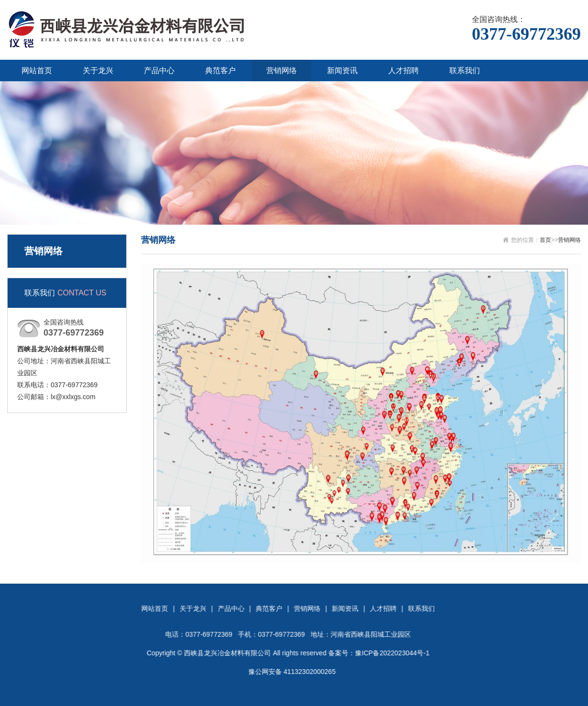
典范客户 (220, 71)
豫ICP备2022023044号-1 (100, 653)
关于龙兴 (98, 71)
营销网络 (282, 71)
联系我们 (465, 71)
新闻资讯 (342, 71)
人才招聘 (403, 71)
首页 (545, 240)
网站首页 (37, 71)
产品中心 (159, 71)
